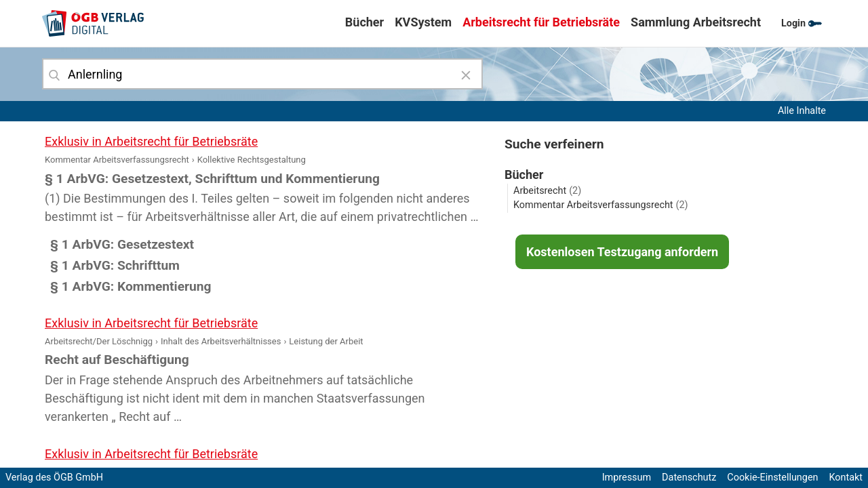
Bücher (364, 22)
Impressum (627, 477)
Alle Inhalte (802, 111)
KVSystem (423, 22)
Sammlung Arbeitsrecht (696, 22)
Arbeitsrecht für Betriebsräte (541, 22)
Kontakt (846, 477)
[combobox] (262, 74)
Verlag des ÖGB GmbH (54, 477)
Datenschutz (689, 477)
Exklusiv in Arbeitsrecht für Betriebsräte (151, 141)
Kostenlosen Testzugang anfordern (622, 252)
